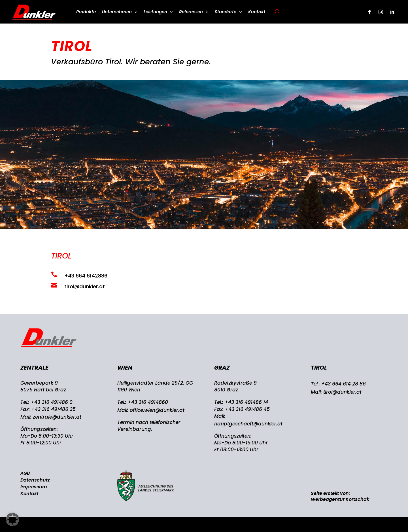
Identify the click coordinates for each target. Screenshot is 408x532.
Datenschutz (35, 480)
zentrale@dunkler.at (57, 417)
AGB (25, 473)
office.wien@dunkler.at (157, 410)
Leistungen (155, 12)
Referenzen (191, 12)
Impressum (34, 487)
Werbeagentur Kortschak (340, 499)
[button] (12, 520)
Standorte (226, 12)
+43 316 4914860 (148, 402)
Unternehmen (117, 12)
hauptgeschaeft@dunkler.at (248, 424)
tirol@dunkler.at (342, 392)
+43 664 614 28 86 (344, 384)
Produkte (86, 12)
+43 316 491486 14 (246, 402)
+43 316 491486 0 (52, 402)
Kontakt (257, 12)
